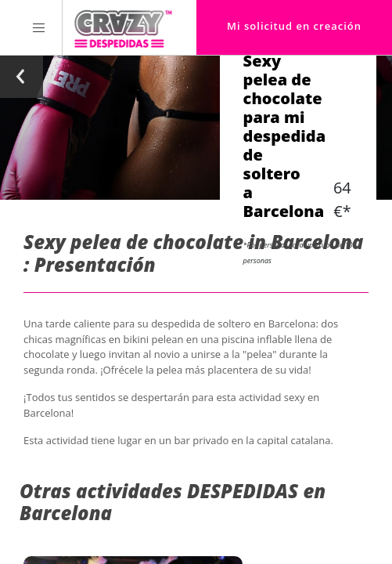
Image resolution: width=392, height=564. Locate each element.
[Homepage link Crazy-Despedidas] (123, 27)
